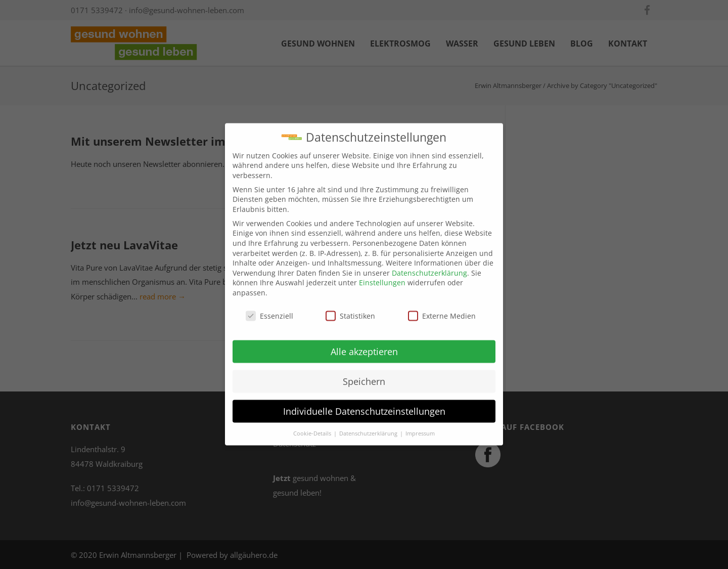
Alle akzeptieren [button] (364, 345)
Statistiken (350, 309)
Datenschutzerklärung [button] (369, 427)
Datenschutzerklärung (429, 266)
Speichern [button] (364, 375)
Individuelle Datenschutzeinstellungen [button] (364, 405)
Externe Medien (442, 309)
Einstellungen (382, 276)
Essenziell (269, 309)
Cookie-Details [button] (313, 427)
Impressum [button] (420, 427)
